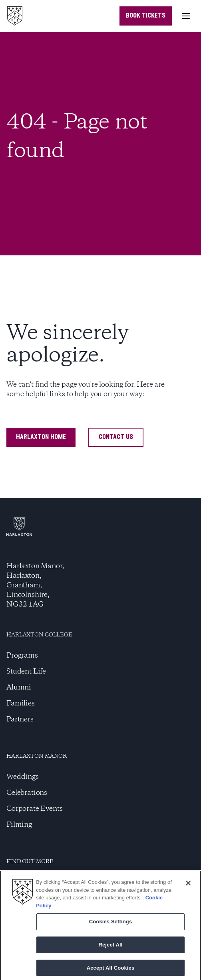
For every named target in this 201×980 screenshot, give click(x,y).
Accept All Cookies (111, 969)
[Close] (188, 885)
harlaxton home (41, 437)
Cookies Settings (111, 924)
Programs (22, 656)
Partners (20, 719)
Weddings (23, 777)
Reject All (110, 946)
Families (21, 703)
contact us (116, 437)
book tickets (146, 16)
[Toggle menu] (186, 16)
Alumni (19, 688)
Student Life (26, 672)
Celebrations (27, 793)
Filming (19, 825)
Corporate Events (34, 809)
